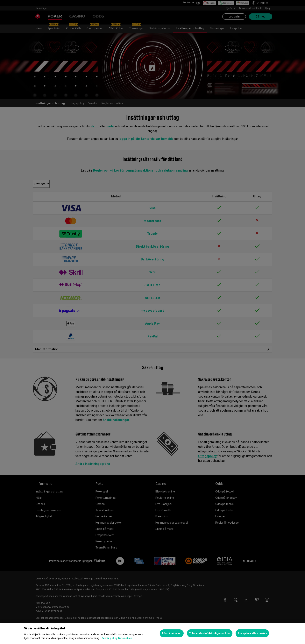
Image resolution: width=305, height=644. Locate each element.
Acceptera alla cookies (252, 633)
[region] (152, 633)
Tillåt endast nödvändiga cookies (210, 633)
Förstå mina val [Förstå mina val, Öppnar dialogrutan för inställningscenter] (172, 633)
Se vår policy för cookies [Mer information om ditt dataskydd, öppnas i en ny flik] (117, 638)
